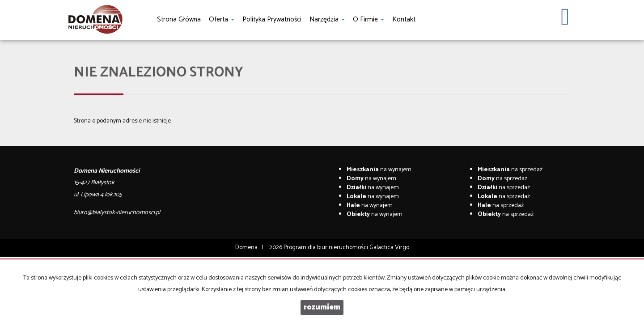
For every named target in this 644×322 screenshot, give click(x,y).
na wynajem (379, 170)
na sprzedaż (510, 170)
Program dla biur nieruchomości (326, 248)
